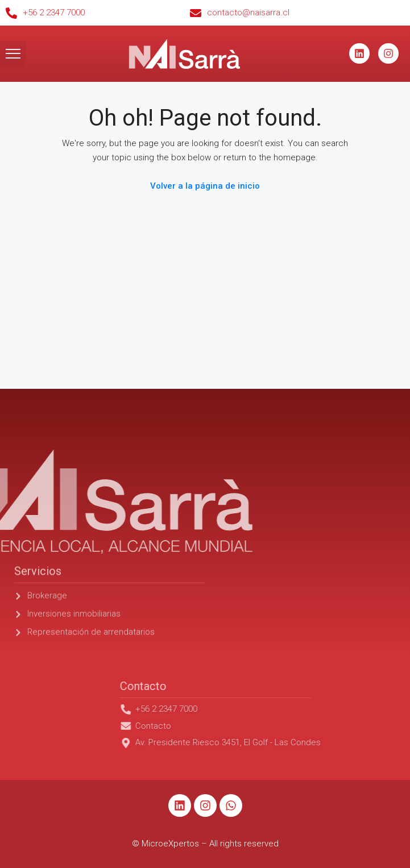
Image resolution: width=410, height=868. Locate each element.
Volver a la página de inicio (205, 186)
